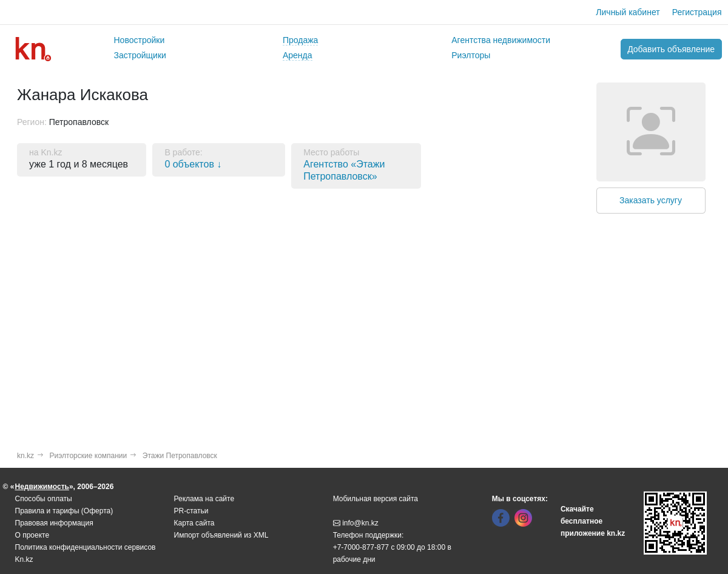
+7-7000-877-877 (361, 547)
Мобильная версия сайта (376, 499)
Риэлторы (471, 55)
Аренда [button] (298, 55)
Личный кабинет (628, 12)
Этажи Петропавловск (180, 456)
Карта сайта (194, 523)
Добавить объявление (671, 49)
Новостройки (140, 40)
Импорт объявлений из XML (221, 535)
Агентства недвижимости (501, 40)
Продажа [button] (300, 40)
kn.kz (25, 456)
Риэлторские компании (89, 456)
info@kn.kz (356, 523)
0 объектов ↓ (193, 164)
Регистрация (697, 12)
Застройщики (140, 55)
